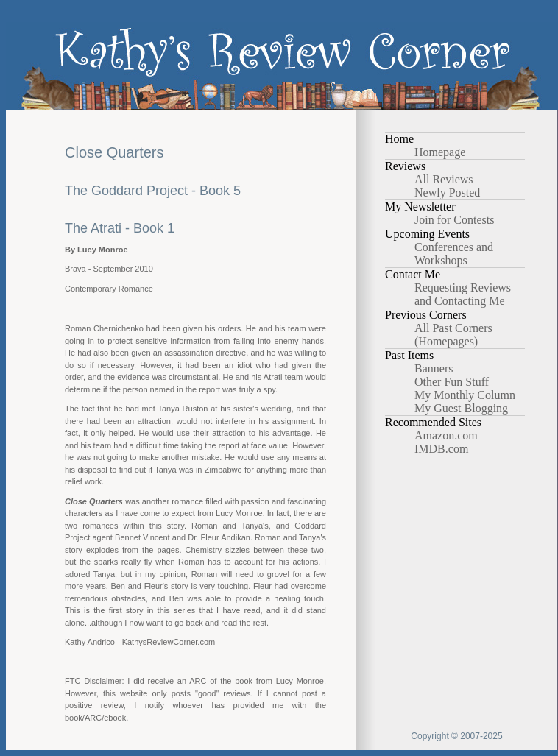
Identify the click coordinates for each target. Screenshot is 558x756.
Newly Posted (447, 192)
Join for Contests (454, 220)
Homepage (440, 152)
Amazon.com (446, 435)
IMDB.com (441, 449)
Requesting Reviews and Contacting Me (463, 294)
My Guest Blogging (461, 408)
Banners (434, 368)
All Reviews (444, 179)
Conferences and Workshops (454, 254)
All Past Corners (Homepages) (453, 335)
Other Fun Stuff (452, 382)
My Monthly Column (465, 395)
